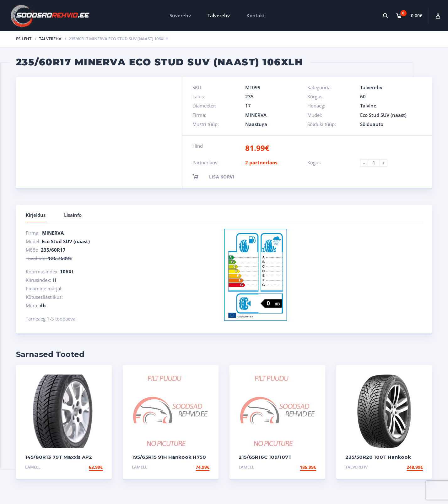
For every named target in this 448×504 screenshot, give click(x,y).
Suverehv (180, 15)
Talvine (368, 106)
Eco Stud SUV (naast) (383, 115)
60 (363, 96)
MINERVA (256, 115)
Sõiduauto (372, 124)
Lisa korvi (219, 176)
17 (248, 106)
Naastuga (256, 124)
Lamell (33, 467)
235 (249, 96)
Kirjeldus (36, 215)
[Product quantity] (376, 163)
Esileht (24, 39)
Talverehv (219, 15)
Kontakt (256, 15)
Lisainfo (73, 215)
